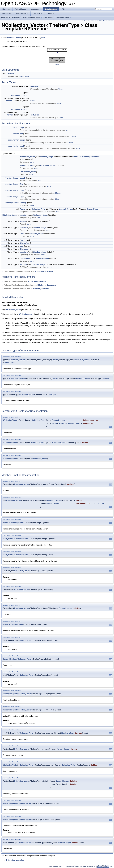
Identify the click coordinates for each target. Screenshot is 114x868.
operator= (24, 215)
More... (44, 38)
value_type (34, 86)
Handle (76, 157)
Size (22, 184)
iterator (32, 101)
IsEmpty (23, 203)
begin (22, 128)
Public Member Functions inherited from (28, 271)
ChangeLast (25, 249)
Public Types (94, 21)
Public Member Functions (106, 21)
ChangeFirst (25, 243)
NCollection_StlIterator (20, 95)
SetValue (23, 264)
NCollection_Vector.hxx (15, 860)
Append (23, 221)
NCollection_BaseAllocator (90, 157)
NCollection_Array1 (26, 314)
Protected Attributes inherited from (26, 289)
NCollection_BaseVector (44, 271)
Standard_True (92, 209)
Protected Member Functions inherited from (29, 285)
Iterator (11, 74)
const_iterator (35, 115)
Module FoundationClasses (31, 18)
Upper (22, 197)
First (22, 240)
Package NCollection (62, 18)
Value (22, 234)
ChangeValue (25, 258)
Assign (23, 209)
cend (22, 146)
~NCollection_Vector (28, 172)
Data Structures (85, 21)
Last (22, 246)
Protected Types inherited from (24, 281)
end (21, 134)
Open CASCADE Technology (10, 18)
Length (23, 178)
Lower (22, 190)
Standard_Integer (47, 157)
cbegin (23, 140)
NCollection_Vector (13, 38)
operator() (24, 228)
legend (57, 64)
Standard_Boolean (12, 203)
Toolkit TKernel (48, 18)
